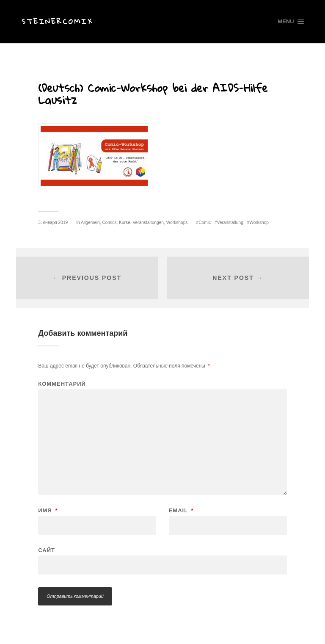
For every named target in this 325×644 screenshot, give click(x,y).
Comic (205, 222)
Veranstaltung (230, 222)
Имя (48, 510)
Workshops (177, 222)
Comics (109, 222)
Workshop (259, 222)
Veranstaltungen (148, 222)
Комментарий (62, 384)
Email (181, 510)
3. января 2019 (53, 222)
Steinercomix (57, 21)
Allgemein (90, 222)
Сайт (47, 550)
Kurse (125, 222)
